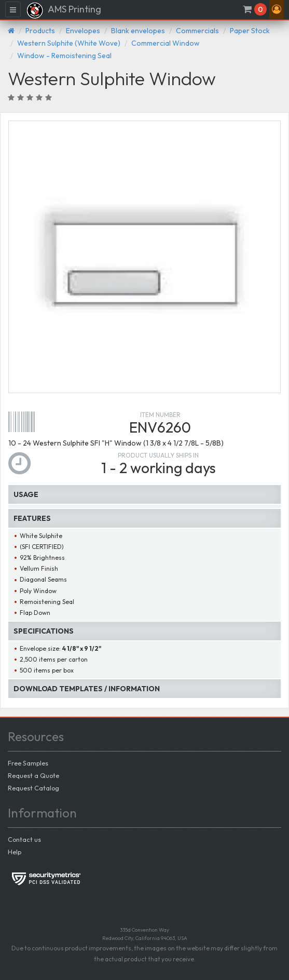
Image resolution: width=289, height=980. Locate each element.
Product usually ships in (158, 455)
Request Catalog (33, 788)
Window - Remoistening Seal (64, 56)
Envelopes (83, 31)
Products (40, 31)
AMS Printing (64, 10)
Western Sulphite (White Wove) (69, 43)
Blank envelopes (138, 31)
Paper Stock (250, 31)
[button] (277, 9)
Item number (160, 415)
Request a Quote (33, 775)
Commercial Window (166, 43)
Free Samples (28, 763)
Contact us (24, 839)
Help (15, 852)
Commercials (197, 31)
